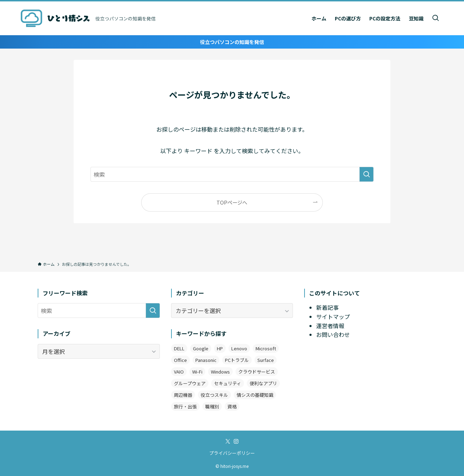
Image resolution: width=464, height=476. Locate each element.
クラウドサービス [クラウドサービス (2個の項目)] (257, 372)
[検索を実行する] (366, 174)
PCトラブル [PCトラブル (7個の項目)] (237, 360)
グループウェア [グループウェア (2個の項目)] (190, 383)
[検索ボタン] (435, 18)
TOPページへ (232, 202)
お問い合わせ (333, 334)
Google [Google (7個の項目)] (201, 348)
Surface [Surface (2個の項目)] (266, 360)
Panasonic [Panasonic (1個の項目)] (206, 360)
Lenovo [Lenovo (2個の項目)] (239, 348)
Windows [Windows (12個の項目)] (220, 372)
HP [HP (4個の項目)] (220, 348)
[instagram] (236, 441)
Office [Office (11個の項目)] (180, 360)
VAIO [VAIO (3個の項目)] (179, 372)
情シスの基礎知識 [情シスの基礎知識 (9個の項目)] (255, 395)
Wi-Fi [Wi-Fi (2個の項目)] (197, 372)
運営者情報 (330, 326)
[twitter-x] (228, 441)
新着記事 (327, 307)
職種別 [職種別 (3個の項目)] (212, 406)
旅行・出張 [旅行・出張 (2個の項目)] (185, 406)
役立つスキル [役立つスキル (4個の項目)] (214, 395)
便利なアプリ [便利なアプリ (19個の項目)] (263, 383)
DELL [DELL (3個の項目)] (179, 348)
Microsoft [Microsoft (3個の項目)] (266, 348)
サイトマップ (333, 317)
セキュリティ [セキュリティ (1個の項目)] (228, 383)
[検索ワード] (232, 174)
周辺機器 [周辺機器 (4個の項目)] (183, 395)
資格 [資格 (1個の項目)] (232, 406)
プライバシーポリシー (232, 453)
